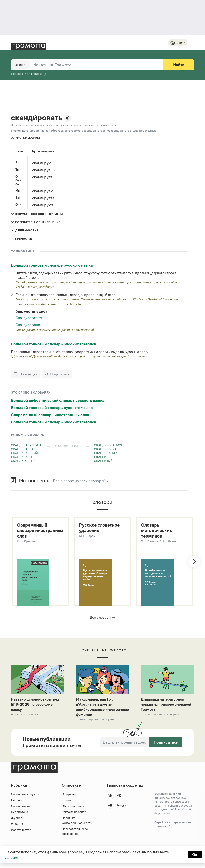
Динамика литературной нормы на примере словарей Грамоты (164, 705)
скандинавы (22, 457)
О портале (69, 796)
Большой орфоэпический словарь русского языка (58, 401)
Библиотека (19, 813)
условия (12, 857)
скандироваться (108, 445)
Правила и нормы (102, 721)
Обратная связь (73, 807)
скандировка (105, 449)
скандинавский (24, 453)
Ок (195, 855)
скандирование (24, 461)
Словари (17, 801)
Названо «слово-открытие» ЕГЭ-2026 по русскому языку (37, 705)
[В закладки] (26, 374)
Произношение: (20, 125)
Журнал (17, 819)
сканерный (103, 461)
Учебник (17, 825)
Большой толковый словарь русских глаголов (53, 344)
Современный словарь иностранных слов (50, 415)
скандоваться (106, 453)
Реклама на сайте (74, 813)
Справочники (20, 807)
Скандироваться (29, 318)
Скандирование (28, 325)
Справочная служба (25, 796)
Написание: (76, 125)
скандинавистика (26, 445)
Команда (68, 801)
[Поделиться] (58, 374)
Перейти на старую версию (173, 826)
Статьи (81, 721)
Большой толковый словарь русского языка (52, 265)
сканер (100, 457)
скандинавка (22, 449)
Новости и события (25, 715)
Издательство (21, 831)
